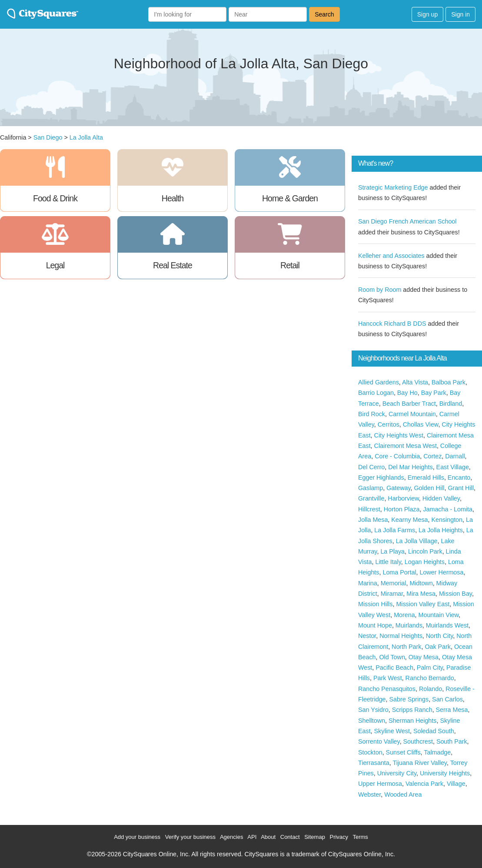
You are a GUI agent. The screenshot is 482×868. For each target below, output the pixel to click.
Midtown (421, 583)
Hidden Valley (441, 498)
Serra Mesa (452, 710)
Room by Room (380, 290)
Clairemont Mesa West (406, 446)
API (252, 837)
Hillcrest (369, 509)
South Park (452, 741)
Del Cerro (371, 467)
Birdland (451, 404)
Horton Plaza (402, 509)
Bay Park (434, 393)
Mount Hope (375, 625)
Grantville (371, 498)
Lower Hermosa (441, 572)
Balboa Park (449, 382)
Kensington (447, 520)
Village (456, 784)
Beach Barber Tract (409, 404)
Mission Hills (375, 604)
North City (440, 636)
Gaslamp (371, 488)
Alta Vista (415, 382)
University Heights (445, 773)
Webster (369, 795)
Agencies (231, 837)
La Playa (392, 551)
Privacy (339, 837)
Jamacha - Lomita (448, 509)
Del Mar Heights (411, 467)
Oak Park (438, 647)
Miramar (392, 594)
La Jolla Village (417, 541)
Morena (404, 615)
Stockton (370, 752)
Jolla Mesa (373, 520)
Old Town (392, 657)
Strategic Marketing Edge (393, 187)
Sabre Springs (409, 699)
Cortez (432, 456)
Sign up (427, 14)
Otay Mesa (424, 657)
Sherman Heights (412, 721)
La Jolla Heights (441, 530)
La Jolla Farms (395, 530)
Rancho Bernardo (430, 678)
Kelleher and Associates (391, 256)
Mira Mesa (421, 594)
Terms (360, 837)
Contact (290, 837)
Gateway (398, 488)
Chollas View (421, 424)
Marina (368, 583)
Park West (388, 678)
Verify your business (190, 837)
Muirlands (409, 625)
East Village (453, 467)
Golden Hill (429, 488)
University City (397, 773)
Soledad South (434, 731)
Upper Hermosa (380, 784)
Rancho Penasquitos (387, 689)
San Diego (48, 137)
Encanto (459, 477)
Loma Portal (399, 572)
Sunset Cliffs (403, 752)
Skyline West (392, 731)
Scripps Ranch (412, 710)
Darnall (455, 456)
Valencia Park (424, 784)
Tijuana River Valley (419, 763)
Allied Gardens (379, 382)
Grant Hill (461, 488)
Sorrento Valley (379, 741)
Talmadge (437, 752)
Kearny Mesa (409, 520)
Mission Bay (455, 594)
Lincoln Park (425, 551)
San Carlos (447, 699)
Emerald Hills (426, 477)
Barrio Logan (376, 393)
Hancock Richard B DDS (392, 324)
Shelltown (372, 721)
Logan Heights (425, 562)
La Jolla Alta (86, 137)
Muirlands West (447, 625)
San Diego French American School (407, 221)
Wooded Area (403, 795)
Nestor (367, 636)
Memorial (394, 583)
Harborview (403, 498)
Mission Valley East (423, 604)
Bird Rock (372, 414)
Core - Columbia (397, 456)
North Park (406, 647)
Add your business (137, 837)
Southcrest (418, 741)
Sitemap (315, 837)
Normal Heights (401, 636)
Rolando (430, 689)
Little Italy (388, 562)
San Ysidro (373, 710)
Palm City (430, 668)
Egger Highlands (381, 477)
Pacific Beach (394, 668)
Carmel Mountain (412, 414)
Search (324, 14)
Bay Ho (407, 393)
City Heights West (399, 435)
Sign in (460, 14)
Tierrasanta (374, 763)
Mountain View (439, 615)
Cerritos (389, 424)
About (268, 837)
